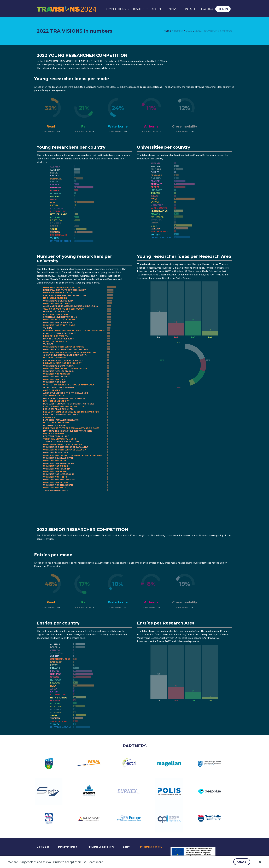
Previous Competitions (101, 847)
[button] (242, 862)
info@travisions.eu (151, 847)
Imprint (126, 847)
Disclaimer (43, 847)
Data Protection (68, 847)
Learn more (95, 862)
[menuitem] (116, 9)
